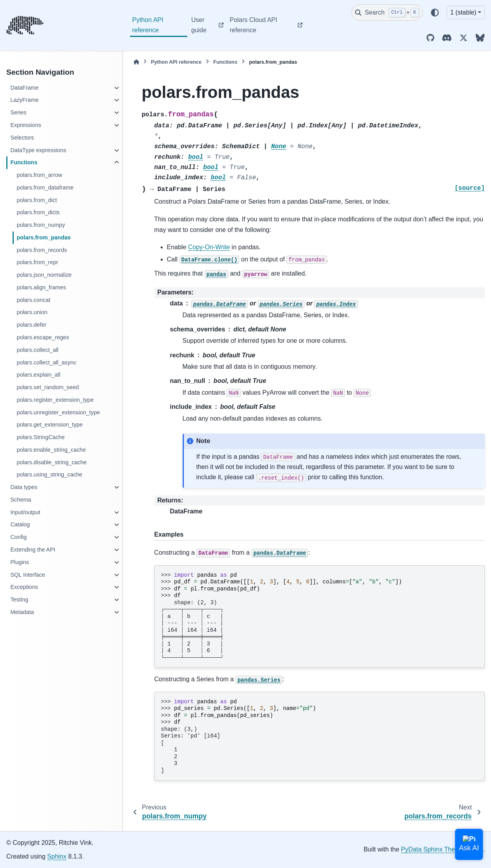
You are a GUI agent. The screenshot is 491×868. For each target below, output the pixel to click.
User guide (199, 25)
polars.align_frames (41, 287)
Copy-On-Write (209, 247)
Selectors (22, 138)
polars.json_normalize (44, 275)
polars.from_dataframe (45, 188)
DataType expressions (38, 150)
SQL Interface (27, 575)
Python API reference (148, 25)
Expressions (26, 125)
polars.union (32, 312)
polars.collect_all (37, 350)
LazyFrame (24, 100)
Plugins (19, 562)
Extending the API (33, 550)
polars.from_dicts (38, 212)
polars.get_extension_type (49, 425)
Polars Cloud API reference (254, 25)
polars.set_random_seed (48, 387)
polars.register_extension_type (55, 400)
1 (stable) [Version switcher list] (463, 12)
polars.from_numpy (41, 225)
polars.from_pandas (44, 237)
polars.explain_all (38, 375)
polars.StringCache (40, 437)
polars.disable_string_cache (51, 462)
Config (18, 537)
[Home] (136, 62)
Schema (21, 500)
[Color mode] (435, 13)
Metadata (22, 612)
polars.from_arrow (39, 175)
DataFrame (24, 88)
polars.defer (31, 325)
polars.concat (33, 300)
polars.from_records (42, 250)
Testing (19, 600)
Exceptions (24, 587)
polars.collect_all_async (46, 362)
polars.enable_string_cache (51, 450)
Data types (24, 487)
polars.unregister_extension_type (58, 412)
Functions (24, 162)
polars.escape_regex (43, 337)
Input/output (25, 512)
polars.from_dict (37, 200)
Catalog (20, 524)
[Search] (387, 13)
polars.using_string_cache (49, 474)
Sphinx (57, 856)
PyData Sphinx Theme (432, 849)
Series (18, 112)
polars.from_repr (37, 262)
